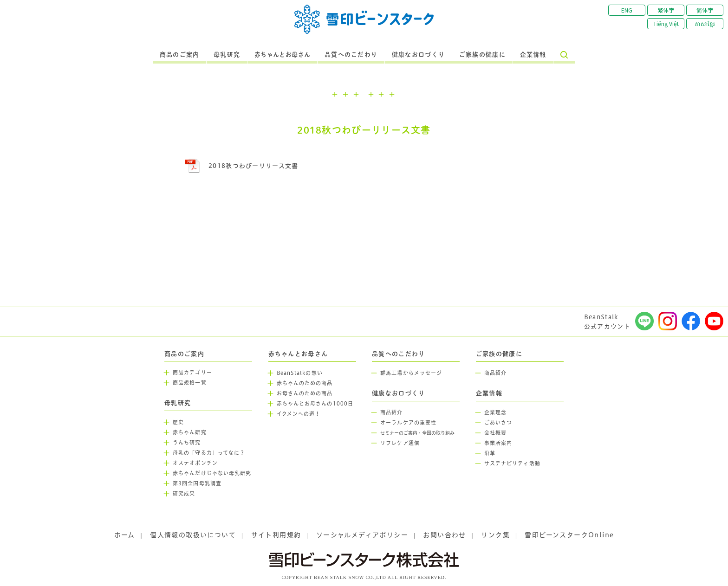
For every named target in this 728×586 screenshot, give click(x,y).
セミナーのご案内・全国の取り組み (417, 433)
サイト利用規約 (276, 535)
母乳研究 (227, 55)
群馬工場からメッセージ (411, 373)
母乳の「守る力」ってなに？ (209, 453)
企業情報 (533, 55)
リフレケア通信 (400, 443)
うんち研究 (187, 443)
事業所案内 (498, 443)
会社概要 (495, 433)
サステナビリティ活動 (512, 464)
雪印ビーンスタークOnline (569, 535)
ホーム (125, 535)
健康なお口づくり (418, 55)
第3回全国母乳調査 (197, 483)
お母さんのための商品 (305, 393)
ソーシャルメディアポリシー (362, 535)
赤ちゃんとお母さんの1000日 (315, 404)
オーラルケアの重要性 (408, 423)
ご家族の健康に (482, 55)
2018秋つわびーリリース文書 (253, 166)
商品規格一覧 (190, 383)
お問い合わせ (444, 535)
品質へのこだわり (351, 55)
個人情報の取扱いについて (193, 535)
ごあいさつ (498, 423)
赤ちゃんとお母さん (283, 55)
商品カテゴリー (192, 373)
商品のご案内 (180, 55)
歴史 (178, 422)
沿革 (490, 453)
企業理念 (495, 412)
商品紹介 (391, 412)
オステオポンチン (195, 463)
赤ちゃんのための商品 (305, 383)
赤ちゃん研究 (190, 432)
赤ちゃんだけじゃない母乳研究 (212, 473)
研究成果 (184, 494)
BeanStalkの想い (300, 373)
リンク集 (495, 535)
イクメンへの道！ (299, 414)
